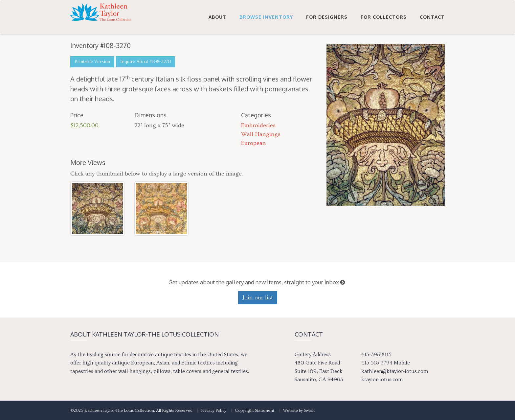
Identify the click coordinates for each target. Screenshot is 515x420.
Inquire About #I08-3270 (146, 62)
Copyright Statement (255, 410)
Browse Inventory (266, 17)
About (217, 17)
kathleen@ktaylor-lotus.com (395, 371)
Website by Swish (299, 410)
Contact (432, 17)
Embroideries (258, 125)
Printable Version (92, 62)
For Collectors (384, 17)
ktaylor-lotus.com (382, 380)
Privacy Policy (214, 410)
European (254, 143)
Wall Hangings (261, 134)
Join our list (258, 298)
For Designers (327, 17)
